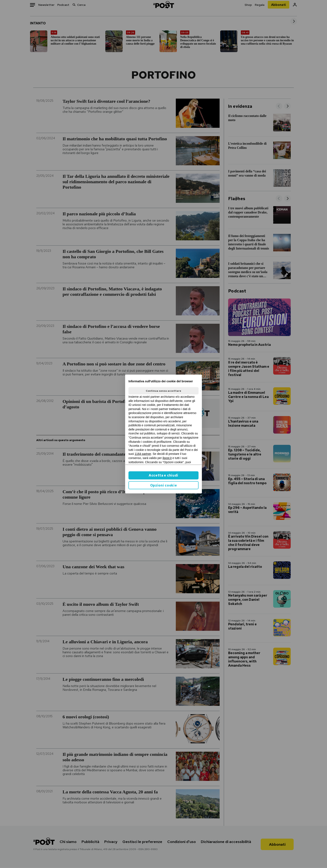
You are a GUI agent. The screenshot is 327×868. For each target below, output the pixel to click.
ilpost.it (167, 458)
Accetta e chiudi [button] (163, 475)
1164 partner (143, 454)
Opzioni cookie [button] (164, 485)
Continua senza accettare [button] (163, 391)
